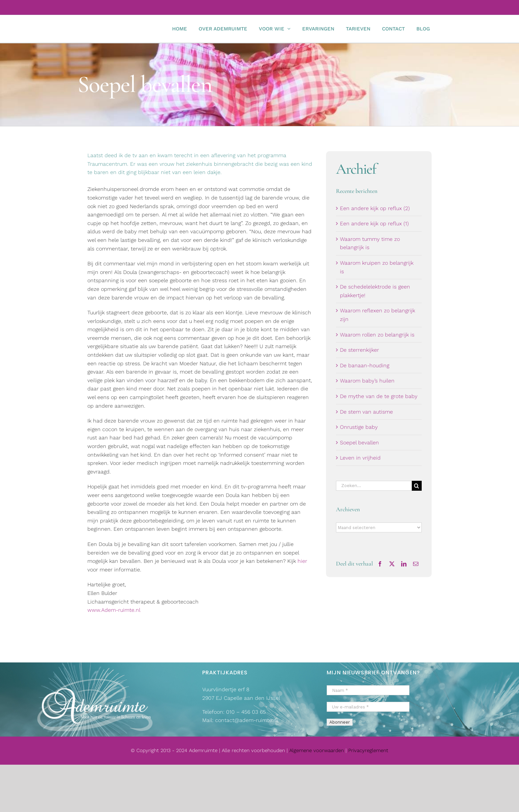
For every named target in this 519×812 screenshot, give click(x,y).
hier (302, 561)
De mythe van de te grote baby (379, 396)
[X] (392, 564)
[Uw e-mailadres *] (368, 707)
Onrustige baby (359, 427)
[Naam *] (368, 690)
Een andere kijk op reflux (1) (374, 224)
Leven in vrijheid (360, 458)
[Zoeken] (417, 486)
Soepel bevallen (359, 443)
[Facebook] (380, 564)
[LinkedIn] (404, 564)
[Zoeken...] (374, 486)
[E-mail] (416, 564)
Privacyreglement (368, 750)
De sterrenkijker (359, 350)
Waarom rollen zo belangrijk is (377, 335)
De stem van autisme (366, 412)
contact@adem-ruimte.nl (247, 720)
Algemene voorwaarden (317, 750)
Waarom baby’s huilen (367, 381)
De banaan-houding (365, 365)
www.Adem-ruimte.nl (114, 610)
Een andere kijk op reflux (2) (375, 208)
